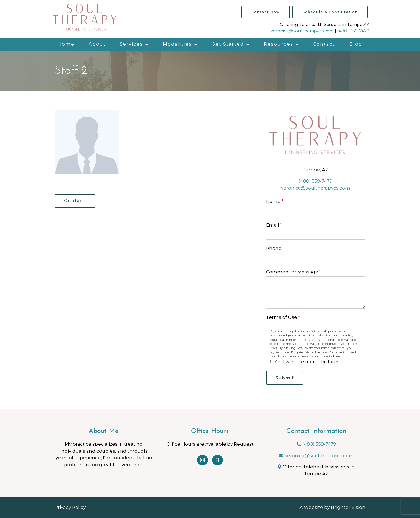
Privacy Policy (70, 508)
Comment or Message (294, 272)
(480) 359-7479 (353, 31)
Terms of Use (283, 317)
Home (66, 44)
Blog (356, 44)
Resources (279, 44)
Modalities (177, 44)
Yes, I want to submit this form (306, 362)
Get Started (228, 44)
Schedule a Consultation (330, 12)
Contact (324, 44)
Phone (274, 248)
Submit (285, 378)
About (97, 44)
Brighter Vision (348, 508)
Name (275, 201)
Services (131, 44)
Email (274, 225)
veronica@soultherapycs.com (302, 31)
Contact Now (266, 12)
